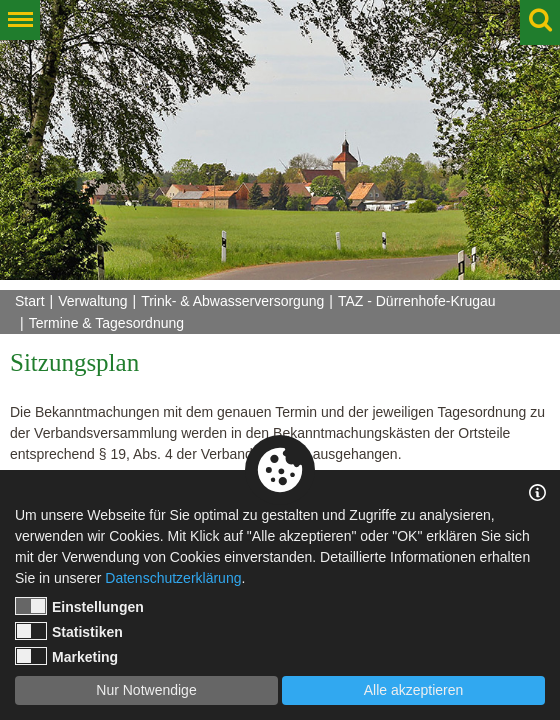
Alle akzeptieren (414, 690)
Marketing (66, 656)
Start (30, 301)
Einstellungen (79, 606)
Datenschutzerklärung (173, 578)
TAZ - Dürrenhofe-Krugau (417, 301)
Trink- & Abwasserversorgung (232, 301)
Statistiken (69, 631)
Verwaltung (92, 301)
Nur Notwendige (146, 690)
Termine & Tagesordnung (106, 323)
